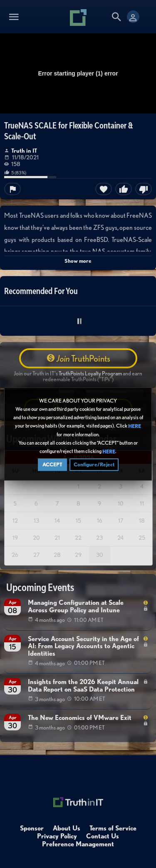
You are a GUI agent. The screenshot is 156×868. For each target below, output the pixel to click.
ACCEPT (52, 466)
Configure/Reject (94, 466)
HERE (135, 427)
